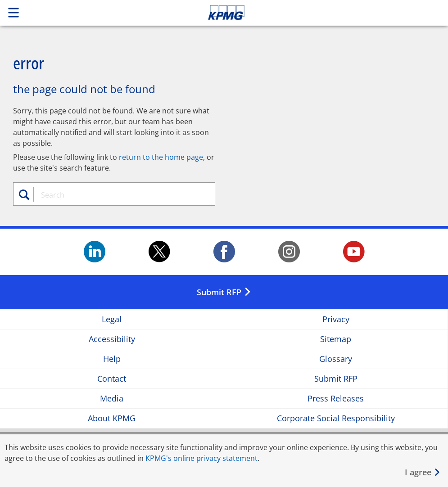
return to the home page (161, 157)
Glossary (336, 359)
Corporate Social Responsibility (336, 418)
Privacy (336, 319)
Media (112, 399)
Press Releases (336, 399)
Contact (112, 379)
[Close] (423, 472)
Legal (112, 319)
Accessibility (112, 339)
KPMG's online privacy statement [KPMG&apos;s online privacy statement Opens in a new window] (201, 458)
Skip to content (315, 13)
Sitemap (336, 339)
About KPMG (112, 418)
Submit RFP (336, 379)
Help (112, 359)
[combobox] (119, 195)
